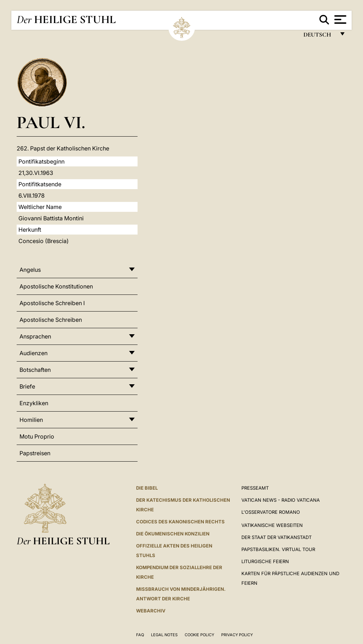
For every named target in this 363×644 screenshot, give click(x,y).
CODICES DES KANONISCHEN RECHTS (180, 522)
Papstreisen (35, 453)
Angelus (30, 270)
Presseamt (255, 488)
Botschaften (35, 370)
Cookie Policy (199, 635)
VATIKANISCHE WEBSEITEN (272, 525)
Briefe (27, 386)
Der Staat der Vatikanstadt (277, 537)
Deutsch (319, 36)
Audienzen (33, 353)
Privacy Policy (237, 635)
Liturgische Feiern (265, 561)
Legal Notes (164, 635)
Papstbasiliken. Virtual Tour (278, 549)
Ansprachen (35, 336)
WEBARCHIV (151, 611)
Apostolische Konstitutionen (56, 286)
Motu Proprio (37, 436)
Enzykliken (34, 403)
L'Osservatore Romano (271, 512)
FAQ (140, 635)
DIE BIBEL (147, 488)
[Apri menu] (339, 20)
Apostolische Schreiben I (52, 303)
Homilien (31, 420)
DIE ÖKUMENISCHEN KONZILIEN (173, 534)
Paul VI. (51, 122)
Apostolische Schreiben (51, 320)
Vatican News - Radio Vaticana (281, 500)
